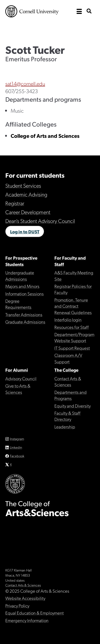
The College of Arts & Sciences (50, 28)
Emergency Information (27, 620)
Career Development (28, 212)
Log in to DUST (25, 231)
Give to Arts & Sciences (18, 389)
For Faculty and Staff (70, 261)
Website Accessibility (25, 598)
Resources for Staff (72, 327)
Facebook (17, 456)
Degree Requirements (18, 304)
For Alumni (17, 370)
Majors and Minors (22, 286)
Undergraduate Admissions (20, 275)
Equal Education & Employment (35, 613)
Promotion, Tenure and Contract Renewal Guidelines (73, 306)
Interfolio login (68, 319)
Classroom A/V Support (68, 358)
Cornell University (32, 11)
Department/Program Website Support (74, 337)
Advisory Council (21, 378)
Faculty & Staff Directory (67, 416)
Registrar (15, 203)
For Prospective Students (21, 261)
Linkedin (16, 447)
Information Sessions (25, 294)
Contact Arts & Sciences (68, 381)
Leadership (65, 426)
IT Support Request (72, 348)
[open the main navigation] (79, 12)
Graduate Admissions (25, 322)
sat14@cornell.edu (25, 83)
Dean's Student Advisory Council (40, 221)
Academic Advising (26, 194)
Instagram (17, 439)
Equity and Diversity (73, 406)
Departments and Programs (71, 395)
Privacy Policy (17, 605)
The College (66, 370)
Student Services (23, 185)
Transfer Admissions (24, 314)
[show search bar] (89, 11)
